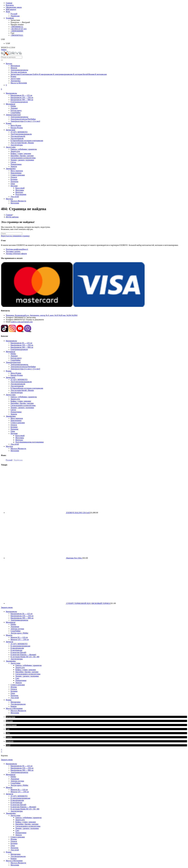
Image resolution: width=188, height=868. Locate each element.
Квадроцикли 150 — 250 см (22, 345)
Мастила (9, 446)
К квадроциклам (17, 648)
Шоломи (14, 433)
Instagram (10, 741)
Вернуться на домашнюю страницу (15, 236)
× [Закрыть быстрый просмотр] (1, 749)
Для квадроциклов (18, 704)
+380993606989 (17, 31)
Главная (9, 3)
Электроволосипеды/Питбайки (23, 367)
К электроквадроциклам (20, 646)
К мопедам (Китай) (18, 652)
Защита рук (15, 399)
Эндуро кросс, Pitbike (19, 633)
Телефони (10, 18)
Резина (9, 371)
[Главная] (9, 215)
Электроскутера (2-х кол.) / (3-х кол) (25, 369)
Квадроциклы (11, 341)
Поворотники (16, 412)
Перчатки (14, 429)
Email (8, 745)
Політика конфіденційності (17, 249)
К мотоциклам (16, 650)
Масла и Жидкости (18, 448)
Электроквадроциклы (19, 364)
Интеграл (19, 440)
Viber (8, 733)
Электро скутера (17, 629)
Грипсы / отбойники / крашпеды (24, 397)
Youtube (9, 737)
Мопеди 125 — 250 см (20, 639)
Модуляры (20, 438)
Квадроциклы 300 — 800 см (22, 618)
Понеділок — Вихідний (20, 22)
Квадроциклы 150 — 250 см (22, 616)
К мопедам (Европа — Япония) (23, 655)
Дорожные (15, 627)
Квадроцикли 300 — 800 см (22, 347)
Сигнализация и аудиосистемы (23, 405)
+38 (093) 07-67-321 (19, 29)
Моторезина (15, 702)
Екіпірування (11, 725)
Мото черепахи (17, 418)
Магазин (9, 721)
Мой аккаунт (11, 9)
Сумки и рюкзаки (18, 423)
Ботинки (14, 427)
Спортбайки (15, 360)
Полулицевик (29, 442)
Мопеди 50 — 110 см (19, 637)
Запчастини (10, 377)
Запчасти (9, 642)
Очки (13, 431)
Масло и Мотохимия (14, 708)
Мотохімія (15, 451)
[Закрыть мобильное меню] (7, 607)
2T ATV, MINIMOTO (19, 380)
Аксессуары (11, 395)
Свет (17, 678)
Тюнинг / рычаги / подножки (22, 408)
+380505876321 (17, 35)
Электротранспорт (13, 362)
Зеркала (14, 414)
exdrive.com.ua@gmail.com (22, 322)
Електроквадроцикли (19, 349)
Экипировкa (11, 416)
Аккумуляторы (17, 392)
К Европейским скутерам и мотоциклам (27, 388)
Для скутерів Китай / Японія (22, 390)
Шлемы (14, 687)
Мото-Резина (16, 373)
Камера (14, 706)
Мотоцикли (10, 352)
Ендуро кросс (16, 358)
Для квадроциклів (18, 384)
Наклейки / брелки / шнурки (22, 403)
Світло (13, 410)
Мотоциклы (11, 622)
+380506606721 (17, 27)
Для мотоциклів (17, 386)
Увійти (4, 50)
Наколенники (16, 420)
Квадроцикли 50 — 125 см (21, 343)
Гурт (8, 729)
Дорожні (14, 356)
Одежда (14, 425)
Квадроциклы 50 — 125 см (21, 614)
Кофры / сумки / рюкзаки (21, 401)
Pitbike (13, 354)
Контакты (10, 5)
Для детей (15, 444)
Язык (8, 12)
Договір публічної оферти (16, 254)
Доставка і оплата (13, 251)
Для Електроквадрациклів (21, 382)
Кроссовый (20, 436)
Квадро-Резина (17, 375)
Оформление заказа (14, 7)
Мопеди (9, 635)
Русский (14, 14)
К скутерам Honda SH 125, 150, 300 (25, 657)
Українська (15, 16)
